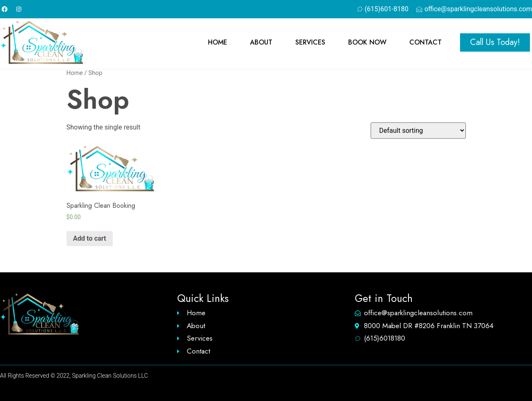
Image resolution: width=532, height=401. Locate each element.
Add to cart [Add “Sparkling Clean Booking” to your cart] (90, 238)
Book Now (367, 42)
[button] (495, 42)
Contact (426, 42)
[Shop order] (418, 131)
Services (310, 42)
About (261, 42)
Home (218, 42)
